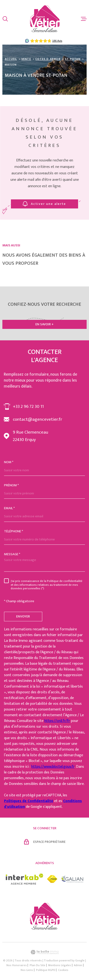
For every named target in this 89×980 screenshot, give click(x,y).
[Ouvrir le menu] (84, 19)
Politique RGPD (46, 970)
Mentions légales (60, 965)
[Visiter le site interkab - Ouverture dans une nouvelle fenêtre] (25, 879)
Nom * (9, 462)
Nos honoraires (17, 965)
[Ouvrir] (5, 19)
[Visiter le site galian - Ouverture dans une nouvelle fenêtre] (72, 879)
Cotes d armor (48, 59)
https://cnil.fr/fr (57, 721)
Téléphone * (14, 531)
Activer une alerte (45, 204)
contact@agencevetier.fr (37, 419)
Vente (26, 59)
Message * (12, 554)
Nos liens (27, 970)
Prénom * (11, 485)
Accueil (11, 59)
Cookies (63, 970)
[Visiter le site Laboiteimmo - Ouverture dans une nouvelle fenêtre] (44, 952)
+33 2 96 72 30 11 (28, 407)
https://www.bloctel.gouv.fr (53, 767)
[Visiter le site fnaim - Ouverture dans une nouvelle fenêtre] (52, 879)
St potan (73, 59)
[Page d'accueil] (45, 19)
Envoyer (23, 616)
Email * (9, 508)
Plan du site (37, 965)
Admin (78, 965)
